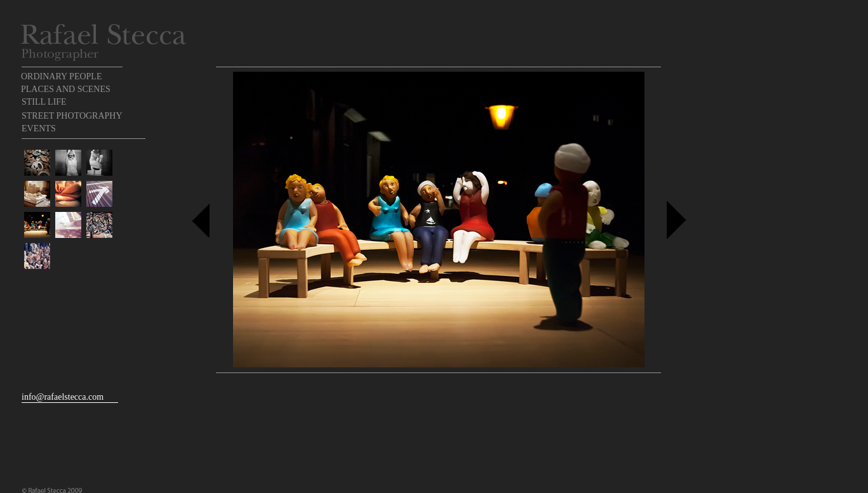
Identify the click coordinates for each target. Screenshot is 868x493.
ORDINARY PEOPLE (61, 76)
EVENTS (39, 128)
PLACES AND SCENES (66, 89)
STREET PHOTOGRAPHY (72, 116)
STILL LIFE (44, 102)
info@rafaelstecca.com (63, 397)
